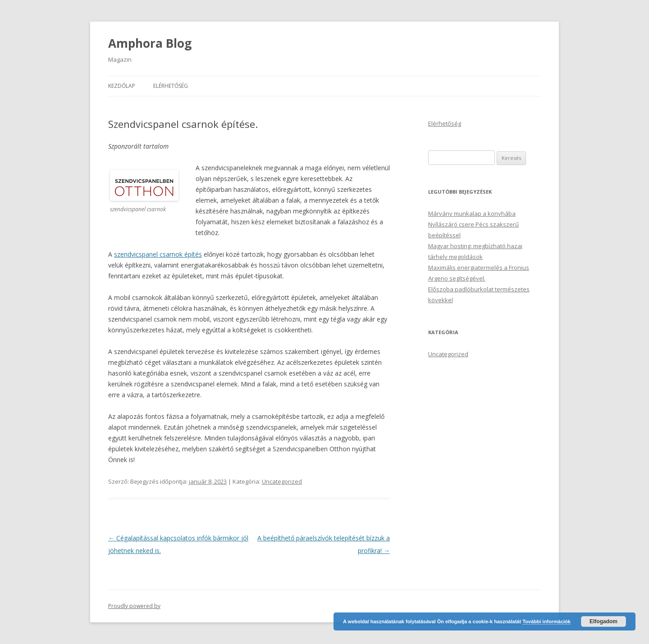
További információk (546, 621)
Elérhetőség (171, 86)
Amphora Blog (150, 43)
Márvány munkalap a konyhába (472, 213)
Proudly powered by (134, 606)
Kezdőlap (122, 86)
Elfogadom (603, 621)
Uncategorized (282, 481)
